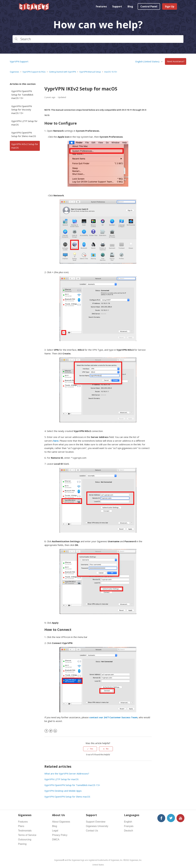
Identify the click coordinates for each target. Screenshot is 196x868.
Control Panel (149, 6)
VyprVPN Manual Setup (90, 72)
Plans (21, 826)
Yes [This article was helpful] (91, 749)
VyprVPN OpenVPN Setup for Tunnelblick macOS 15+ (22, 95)
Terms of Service (27, 835)
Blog (130, 6)
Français (129, 826)
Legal (55, 831)
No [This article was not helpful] (107, 749)
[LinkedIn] (55, 731)
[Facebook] (46, 731)
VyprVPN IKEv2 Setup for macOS (25, 146)
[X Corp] (51, 731)
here (56, 441)
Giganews (14, 72)
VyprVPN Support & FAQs (34, 72)
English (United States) (148, 61)
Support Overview (96, 822)
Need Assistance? (176, 62)
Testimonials (25, 831)
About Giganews (61, 822)
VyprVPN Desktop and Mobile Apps (63, 791)
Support (117, 6)
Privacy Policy (60, 835)
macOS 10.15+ (111, 72)
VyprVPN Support (19, 61)
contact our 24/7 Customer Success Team (113, 717)
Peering (22, 844)
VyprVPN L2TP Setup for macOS (24, 123)
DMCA (56, 840)
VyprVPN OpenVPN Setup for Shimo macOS (24, 134)
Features (101, 6)
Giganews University (97, 826)
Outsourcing (25, 840)
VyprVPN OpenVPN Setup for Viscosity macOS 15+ (22, 110)
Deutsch (129, 831)
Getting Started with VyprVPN (62, 72)
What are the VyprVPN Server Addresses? (67, 774)
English (128, 822)
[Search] (98, 39)
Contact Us (92, 831)
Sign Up (170, 6)
